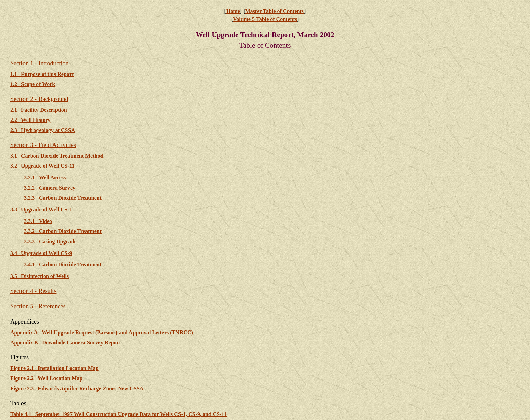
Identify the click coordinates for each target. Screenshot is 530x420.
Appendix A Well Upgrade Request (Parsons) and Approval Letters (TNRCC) (102, 332)
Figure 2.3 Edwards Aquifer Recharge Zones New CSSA (77, 389)
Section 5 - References (38, 306)
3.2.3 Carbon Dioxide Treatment (63, 198)
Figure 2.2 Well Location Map (46, 378)
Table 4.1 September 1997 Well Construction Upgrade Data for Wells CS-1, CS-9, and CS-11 (119, 414)
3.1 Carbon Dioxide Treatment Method (57, 156)
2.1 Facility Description (39, 110)
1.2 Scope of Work (33, 84)
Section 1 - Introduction (39, 63)
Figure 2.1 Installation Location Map (54, 368)
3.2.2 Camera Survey (50, 188)
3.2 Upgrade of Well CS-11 (42, 166)
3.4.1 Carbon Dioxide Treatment (63, 265)
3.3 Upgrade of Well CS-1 (41, 209)
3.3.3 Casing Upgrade (50, 241)
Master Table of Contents (274, 11)
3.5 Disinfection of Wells (40, 276)
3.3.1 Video (38, 221)
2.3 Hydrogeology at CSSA (43, 130)
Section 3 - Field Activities (43, 145)
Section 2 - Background (39, 99)
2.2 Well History (30, 120)
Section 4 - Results (33, 291)
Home (233, 11)
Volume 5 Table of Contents (265, 19)
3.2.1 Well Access (45, 177)
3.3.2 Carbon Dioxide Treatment (63, 231)
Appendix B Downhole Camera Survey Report (66, 343)
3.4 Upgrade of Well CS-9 (41, 253)
